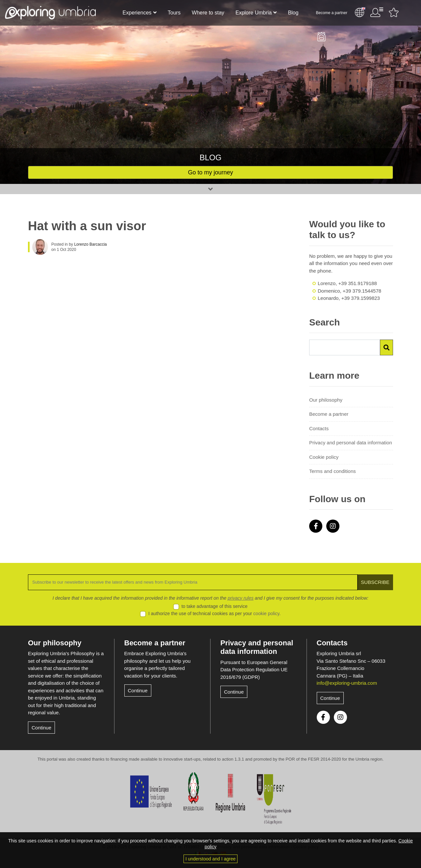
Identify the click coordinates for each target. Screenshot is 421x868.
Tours (174, 13)
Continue (41, 728)
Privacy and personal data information (351, 443)
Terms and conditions (333, 471)
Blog (293, 13)
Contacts (319, 428)
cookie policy (266, 613)
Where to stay (208, 13)
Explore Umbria (254, 13)
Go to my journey (210, 172)
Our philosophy (326, 400)
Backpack (321, 37)
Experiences (137, 13)
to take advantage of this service (215, 606)
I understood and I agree (211, 859)
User (377, 12)
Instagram (333, 526)
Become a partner (332, 13)
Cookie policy (324, 457)
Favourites (394, 12)
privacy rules (241, 598)
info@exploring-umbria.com (347, 683)
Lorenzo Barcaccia (90, 244)
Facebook (316, 526)
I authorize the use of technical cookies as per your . (214, 613)
